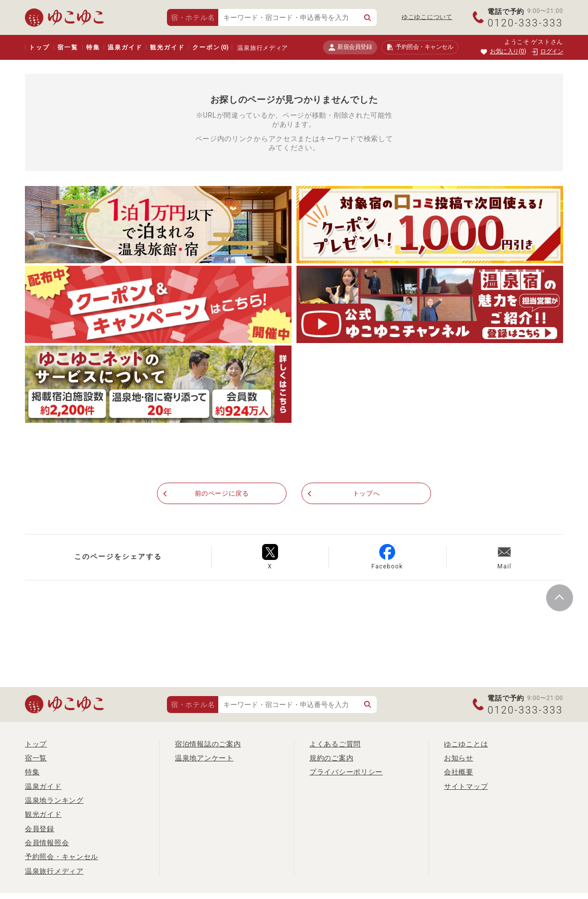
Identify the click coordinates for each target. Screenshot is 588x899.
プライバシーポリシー (346, 772)
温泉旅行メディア (263, 48)
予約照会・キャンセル (62, 857)
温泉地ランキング (54, 800)
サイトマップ (466, 786)
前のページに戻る (222, 494)
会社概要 (459, 772)
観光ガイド (167, 47)
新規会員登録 (350, 47)
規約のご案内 (331, 758)
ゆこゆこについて (427, 17)
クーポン (210, 47)
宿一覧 (68, 47)
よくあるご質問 (335, 744)
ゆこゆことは (466, 744)
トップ (39, 47)
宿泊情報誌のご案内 (208, 744)
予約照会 (420, 47)
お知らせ (459, 758)
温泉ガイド (125, 47)
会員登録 (40, 829)
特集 (93, 47)
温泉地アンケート (204, 758)
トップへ (367, 494)
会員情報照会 (47, 843)
